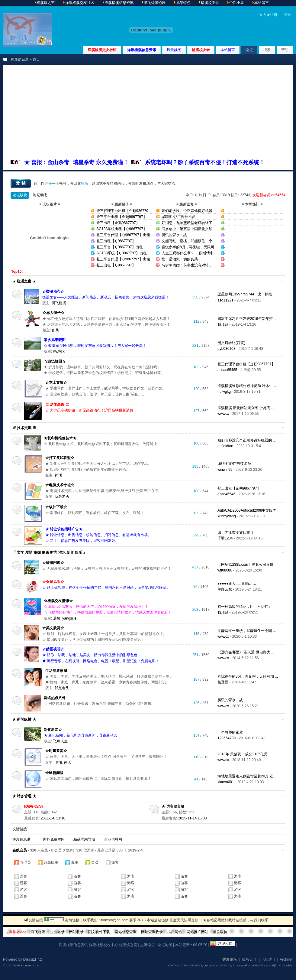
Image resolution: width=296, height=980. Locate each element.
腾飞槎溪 (59, 303)
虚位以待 (220, 932)
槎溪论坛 (230, 959)
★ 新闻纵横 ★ (24, 719)
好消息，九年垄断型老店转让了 (187, 223)
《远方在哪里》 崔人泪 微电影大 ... (246, 652)
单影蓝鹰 (225, 589)
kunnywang (227, 516)
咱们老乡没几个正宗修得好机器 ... (189, 211)
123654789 (227, 738)
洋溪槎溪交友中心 (104, 945)
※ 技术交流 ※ (24, 428)
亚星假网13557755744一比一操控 (245, 294)
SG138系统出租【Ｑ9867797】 (122, 229)
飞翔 (58, 763)
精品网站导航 (84, 839)
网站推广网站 (198, 932)
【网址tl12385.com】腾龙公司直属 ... (248, 565)
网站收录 (76, 932)
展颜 (57, 618)
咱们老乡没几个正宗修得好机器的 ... (247, 440)
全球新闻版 (54, 773)
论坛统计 (269, 959)
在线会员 (20, 850)
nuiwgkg (224, 392)
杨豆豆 (223, 682)
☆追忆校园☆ (55, 361)
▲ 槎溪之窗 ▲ (24, 281)
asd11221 (225, 300)
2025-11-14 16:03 (193, 818)
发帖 (21, 183)
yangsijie (69, 618)
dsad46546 (226, 494)
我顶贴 (223, 324)
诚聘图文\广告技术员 (178, 217)
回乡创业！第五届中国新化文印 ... (189, 229)
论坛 (249, 50)
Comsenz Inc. (30, 965)
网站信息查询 (126, 932)
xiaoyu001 (226, 782)
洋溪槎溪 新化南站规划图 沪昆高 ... (246, 408)
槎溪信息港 (20, 60)
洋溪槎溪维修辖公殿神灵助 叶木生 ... (247, 386)
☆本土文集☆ (56, 383)
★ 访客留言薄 (173, 806)
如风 (56, 330)
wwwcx (59, 351)
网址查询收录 (152, 932)
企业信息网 (113, 839)
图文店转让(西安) (231, 343)
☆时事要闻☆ (56, 751)
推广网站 (175, 932)
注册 (48, 184)
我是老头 (62, 497)
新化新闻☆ (53, 730)
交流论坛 (147, 945)
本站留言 (228, 50)
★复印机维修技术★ (60, 438)
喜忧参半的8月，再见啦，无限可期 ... (248, 676)
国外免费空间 (54, 839)
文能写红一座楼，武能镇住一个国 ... (247, 631)
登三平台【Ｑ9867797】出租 (120, 247)
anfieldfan (225, 446)
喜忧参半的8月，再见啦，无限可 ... (190, 247)
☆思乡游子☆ (53, 313)
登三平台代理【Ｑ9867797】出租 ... (125, 235)
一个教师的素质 (230, 732)
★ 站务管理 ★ (24, 796)
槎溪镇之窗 (128, 945)
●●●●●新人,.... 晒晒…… (237, 584)
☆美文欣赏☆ (53, 628)
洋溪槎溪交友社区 (102, 50)
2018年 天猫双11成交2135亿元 (243, 754)
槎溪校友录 (201, 50)
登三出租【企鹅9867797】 (118, 223)
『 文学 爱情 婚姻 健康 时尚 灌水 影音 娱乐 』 (50, 552)
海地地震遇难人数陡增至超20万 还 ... (247, 776)
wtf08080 (225, 570)
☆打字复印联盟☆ (60, 458)
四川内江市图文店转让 (236, 532)
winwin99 (225, 470)
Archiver (286, 959)
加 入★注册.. (269, 15)
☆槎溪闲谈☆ (53, 563)
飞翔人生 (60, 741)
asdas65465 (227, 370)
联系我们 (249, 959)
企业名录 (57, 932)
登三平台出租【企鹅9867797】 (122, 217)
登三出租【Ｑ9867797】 (116, 241)
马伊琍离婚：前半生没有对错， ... (189, 265)
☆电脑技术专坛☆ (60, 485)
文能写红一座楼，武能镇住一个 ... (189, 241)
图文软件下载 (99, 932)
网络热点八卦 (55, 698)
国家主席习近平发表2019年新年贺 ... (247, 319)
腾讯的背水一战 (174, 235)
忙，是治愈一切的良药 (180, 259)
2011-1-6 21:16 (53, 818)
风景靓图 (174, 50)
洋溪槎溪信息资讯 (142, 50)
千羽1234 (225, 538)
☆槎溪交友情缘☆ (58, 601)
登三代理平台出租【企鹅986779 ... (124, 211)
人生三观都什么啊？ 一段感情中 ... (190, 253)
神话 (58, 475)
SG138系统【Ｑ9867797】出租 (122, 253)
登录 (288, 15)
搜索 (267, 50)
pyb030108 (226, 349)
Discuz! (30, 959)
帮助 (285, 50)
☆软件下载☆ (56, 507)
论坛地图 (165, 945)
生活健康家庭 (56, 671)
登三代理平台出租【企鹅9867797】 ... (248, 364)
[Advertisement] (148, 113)
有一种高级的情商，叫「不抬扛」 (245, 607)
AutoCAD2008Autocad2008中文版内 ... (249, 510)
